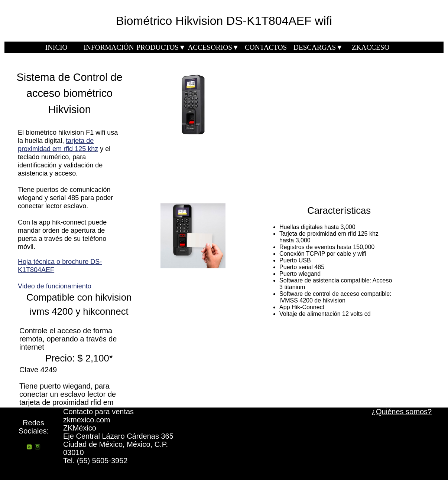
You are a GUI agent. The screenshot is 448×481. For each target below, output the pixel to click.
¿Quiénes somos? (402, 412)
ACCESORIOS (213, 47)
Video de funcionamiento (55, 286)
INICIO (56, 47)
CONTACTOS (266, 47)
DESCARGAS (318, 47)
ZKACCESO (371, 47)
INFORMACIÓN (109, 47)
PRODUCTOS (161, 47)
